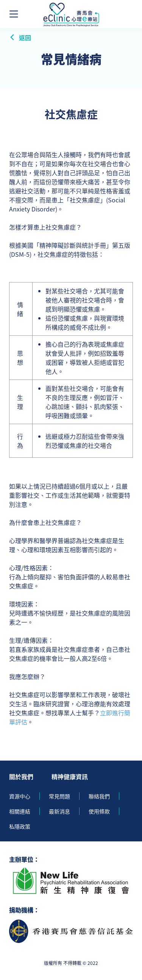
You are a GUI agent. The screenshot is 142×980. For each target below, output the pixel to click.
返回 (20, 37)
